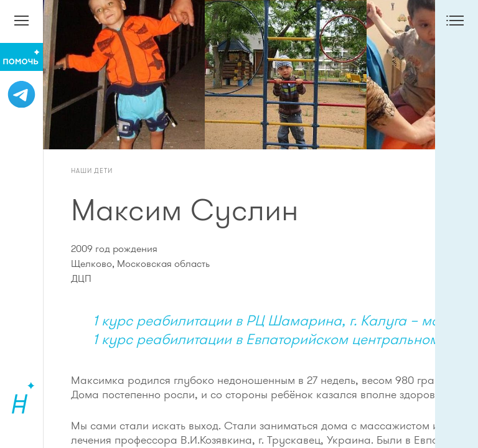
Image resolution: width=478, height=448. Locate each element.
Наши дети (92, 170)
